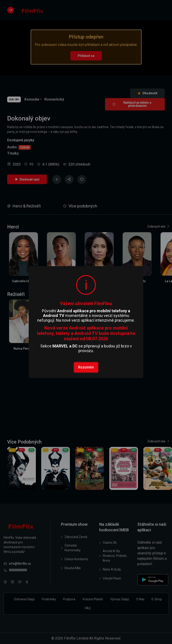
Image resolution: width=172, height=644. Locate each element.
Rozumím (86, 367)
